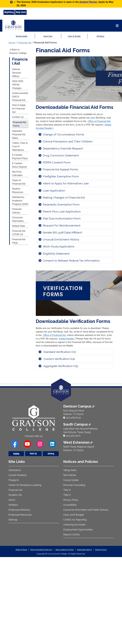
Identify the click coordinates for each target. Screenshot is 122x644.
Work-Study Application (56, 246)
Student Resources (18, 190)
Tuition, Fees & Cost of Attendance (20, 146)
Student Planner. (88, 2)
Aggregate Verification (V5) (58, 366)
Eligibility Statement (54, 254)
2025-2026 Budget (74, 515)
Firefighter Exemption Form (59, 176)
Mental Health (21, 36)
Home (12, 43)
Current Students (18, 475)
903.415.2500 (73, 436)
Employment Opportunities (78, 530)
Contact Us (18, 117)
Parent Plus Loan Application (59, 211)
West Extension (78, 442)
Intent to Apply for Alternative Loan (63, 183)
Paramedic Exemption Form (59, 204)
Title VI (67, 495)
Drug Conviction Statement (58, 155)
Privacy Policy (71, 500)
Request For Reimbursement (59, 225)
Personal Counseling (74, 485)
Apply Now (48, 36)
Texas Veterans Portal (65, 550)
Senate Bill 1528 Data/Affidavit (60, 232)
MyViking (9, 12)
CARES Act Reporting (75, 520)
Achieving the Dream (75, 525)
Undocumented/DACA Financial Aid (20, 97)
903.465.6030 (74, 418)
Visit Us (33, 454)
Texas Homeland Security (41, 550)
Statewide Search (84, 550)
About (12, 500)
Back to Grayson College (18, 51)
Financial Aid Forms (45, 43)
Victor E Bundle (74, 36)
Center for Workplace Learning (25, 485)
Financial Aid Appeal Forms (58, 169)
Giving (51, 454)
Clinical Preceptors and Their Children (65, 141)
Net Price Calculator (17, 174)
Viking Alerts (70, 470)
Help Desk (21, 12)
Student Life (15, 495)
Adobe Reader (66, 339)
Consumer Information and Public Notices (86, 510)
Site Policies (70, 475)
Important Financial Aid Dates (19, 134)
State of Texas (21, 550)
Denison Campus (79, 406)
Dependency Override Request (60, 148)
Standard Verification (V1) (57, 352)
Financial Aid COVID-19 (19, 233)
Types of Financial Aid (19, 182)
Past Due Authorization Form (59, 218)
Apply (16, 454)
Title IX (67, 490)
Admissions (15, 470)
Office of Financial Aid (99, 121)
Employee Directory (19, 510)
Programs (14, 480)
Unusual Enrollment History (59, 239)
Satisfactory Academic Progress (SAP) (20, 201)
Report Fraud (101, 550)
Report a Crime (71, 535)
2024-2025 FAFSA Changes (18, 85)
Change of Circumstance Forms (61, 134)
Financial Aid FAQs (19, 241)
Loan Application (52, 190)
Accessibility (70, 505)
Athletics (13, 505)
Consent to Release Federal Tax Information (69, 261)
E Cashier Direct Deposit (19, 165)
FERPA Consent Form (54, 162)
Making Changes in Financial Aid (61, 197)
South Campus (77, 424)
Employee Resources (20, 515)
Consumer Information (18, 219)
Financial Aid (24, 43)
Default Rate (19, 226)
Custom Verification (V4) (56, 359)
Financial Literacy (17, 211)
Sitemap (13, 520)
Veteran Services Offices (17, 73)
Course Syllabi (71, 480)
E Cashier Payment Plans (20, 157)
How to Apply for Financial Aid (19, 109)
